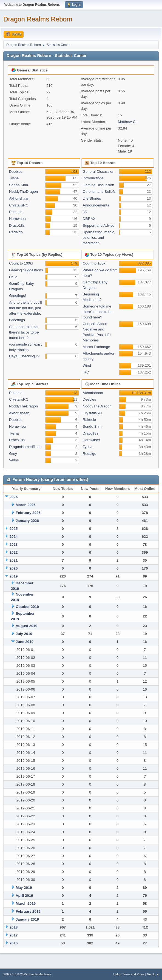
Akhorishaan (19, 198)
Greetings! (18, 296)
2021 (14, 560)
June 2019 (24, 642)
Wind (87, 365)
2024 (14, 537)
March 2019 (26, 903)
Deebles (16, 172)
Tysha (14, 178)
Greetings (17, 320)
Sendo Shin (19, 185)
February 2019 (28, 911)
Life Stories (92, 198)
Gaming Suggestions (26, 270)
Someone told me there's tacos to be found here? (24, 332)
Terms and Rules (133, 974)
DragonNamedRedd (25, 447)
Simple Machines (40, 974)
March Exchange (96, 347)
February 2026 (28, 513)
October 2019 (27, 607)
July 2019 (24, 634)
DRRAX (89, 219)
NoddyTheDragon (23, 192)
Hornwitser (18, 219)
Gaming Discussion (99, 185)
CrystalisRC (19, 205)
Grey (13, 454)
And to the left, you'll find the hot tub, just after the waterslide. (25, 308)
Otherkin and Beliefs (99, 192)
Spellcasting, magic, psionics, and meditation (99, 238)
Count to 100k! (21, 263)
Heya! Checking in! (24, 356)
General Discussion (99, 172)
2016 (14, 943)
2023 (14, 544)
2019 (14, 576)
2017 (14, 935)
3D (85, 212)
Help (116, 974)
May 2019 (24, 888)
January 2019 (27, 919)
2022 (14, 552)
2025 (14, 529)
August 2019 (26, 626)
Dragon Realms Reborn (38, 19)
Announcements (96, 205)
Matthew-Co (128, 122)
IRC (86, 372)
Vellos (14, 460)
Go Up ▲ (153, 974)
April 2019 (24, 896)
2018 (14, 927)
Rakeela (16, 212)
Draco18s (17, 225)
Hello (13, 277)
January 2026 (27, 521)
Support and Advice (99, 225)
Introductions (93, 178)
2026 (14, 497)
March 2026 (26, 505)
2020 (14, 568)
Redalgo (16, 232)
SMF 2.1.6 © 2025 (15, 974)
